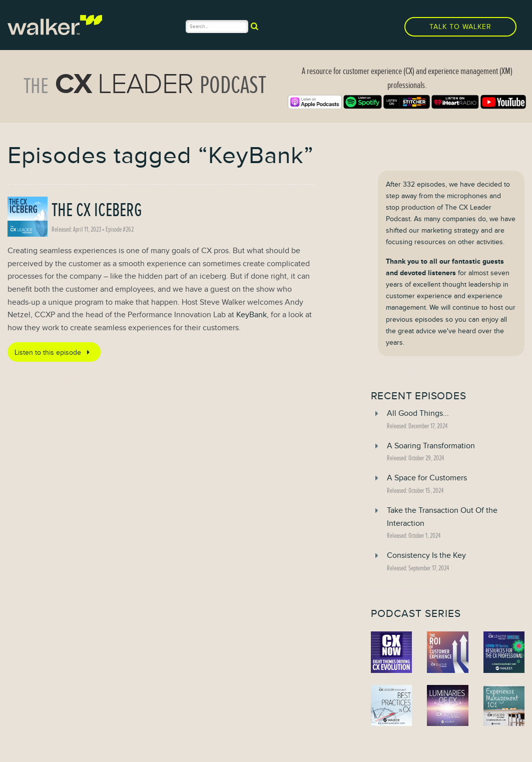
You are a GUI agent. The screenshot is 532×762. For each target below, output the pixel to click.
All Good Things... (418, 413)
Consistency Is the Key (426, 555)
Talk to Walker (460, 27)
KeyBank (251, 315)
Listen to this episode (54, 352)
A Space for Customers (427, 478)
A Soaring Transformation (431, 446)
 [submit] (254, 26)
